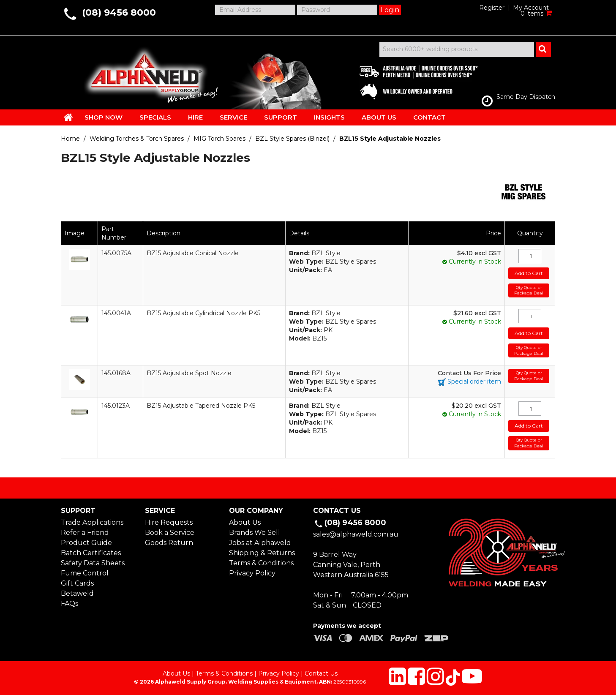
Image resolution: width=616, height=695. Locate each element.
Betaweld (77, 593)
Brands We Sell (255, 533)
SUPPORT (281, 117)
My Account (531, 8)
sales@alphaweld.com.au (356, 534)
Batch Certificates (91, 553)
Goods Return (169, 543)
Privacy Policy (252, 573)
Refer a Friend (85, 533)
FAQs (70, 604)
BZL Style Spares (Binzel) (292, 139)
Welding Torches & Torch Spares (137, 139)
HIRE (195, 117)
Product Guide (86, 543)
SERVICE (233, 117)
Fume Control (85, 573)
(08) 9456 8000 (119, 12)
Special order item (474, 382)
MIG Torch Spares (219, 139)
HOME (68, 117)
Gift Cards (77, 583)
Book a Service (170, 533)
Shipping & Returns (262, 553)
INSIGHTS (329, 117)
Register (492, 8)
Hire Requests (169, 522)
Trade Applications (92, 522)
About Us (245, 522)
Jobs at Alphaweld (260, 543)
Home (70, 139)
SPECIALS (155, 117)
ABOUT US (379, 117)
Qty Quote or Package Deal (529, 290)
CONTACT (429, 117)
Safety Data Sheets (93, 563)
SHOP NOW (104, 117)
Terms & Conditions (261, 563)
